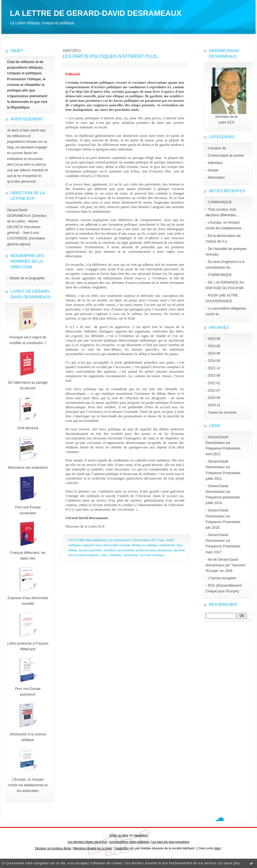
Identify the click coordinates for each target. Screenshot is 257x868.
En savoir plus (229, 863)
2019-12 (214, 405)
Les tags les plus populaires (170, 842)
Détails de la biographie (27, 278)
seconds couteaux (152, 555)
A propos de (217, 148)
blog (218, 848)
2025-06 (214, 339)
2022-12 (214, 368)
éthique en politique (145, 545)
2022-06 (214, 375)
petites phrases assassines (154, 550)
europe (213, 170)
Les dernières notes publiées (129, 842)
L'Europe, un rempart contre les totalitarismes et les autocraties (28, 785)
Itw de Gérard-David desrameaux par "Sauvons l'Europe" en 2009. (226, 565)
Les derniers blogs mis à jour (87, 842)
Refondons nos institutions (28, 468)
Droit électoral (28, 428)
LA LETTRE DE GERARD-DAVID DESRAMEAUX (96, 13)
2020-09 (214, 398)
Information (216, 178)
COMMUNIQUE (220, 202)
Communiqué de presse (226, 156)
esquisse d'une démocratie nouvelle (106, 545)
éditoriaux (215, 163)
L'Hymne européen (222, 578)
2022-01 (214, 383)
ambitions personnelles (119, 550)
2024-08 (214, 346)
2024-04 (214, 361)
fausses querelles (91, 550)
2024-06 (214, 353)
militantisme (167, 545)
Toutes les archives (222, 413)
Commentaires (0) (144, 540)
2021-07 (214, 390)
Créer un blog (119, 835)
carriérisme (131, 555)
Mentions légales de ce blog (92, 848)
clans (104, 555)
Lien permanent (119, 540)
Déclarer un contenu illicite (53, 848)
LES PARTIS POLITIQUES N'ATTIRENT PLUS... (112, 56)
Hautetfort (141, 835)
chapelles (116, 555)
